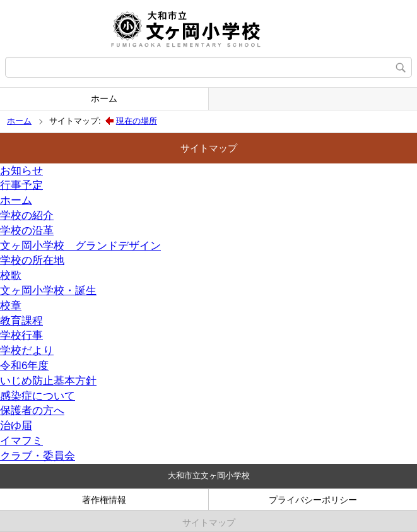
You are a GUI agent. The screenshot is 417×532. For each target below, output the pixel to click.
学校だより (27, 351)
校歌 (11, 275)
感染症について (38, 396)
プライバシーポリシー (313, 500)
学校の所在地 (32, 260)
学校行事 (21, 335)
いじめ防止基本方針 (48, 381)
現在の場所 (137, 121)
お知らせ (21, 171)
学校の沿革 (27, 231)
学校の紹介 (27, 216)
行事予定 (21, 185)
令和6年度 (24, 366)
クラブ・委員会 (38, 456)
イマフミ (21, 441)
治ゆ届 (16, 426)
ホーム (104, 98)
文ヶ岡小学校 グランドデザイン (80, 246)
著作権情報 (104, 500)
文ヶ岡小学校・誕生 (48, 291)
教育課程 (21, 321)
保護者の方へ (32, 411)
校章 (11, 306)
